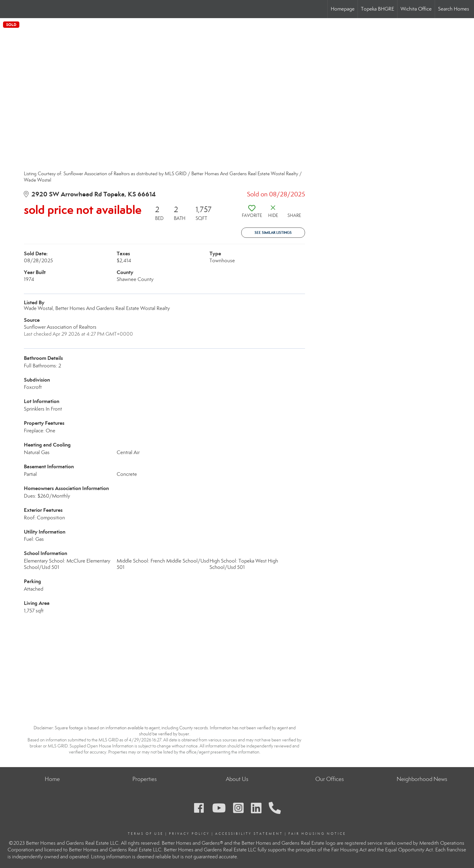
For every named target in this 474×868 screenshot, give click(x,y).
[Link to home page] (8, 9)
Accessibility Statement (249, 834)
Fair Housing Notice (317, 834)
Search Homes (454, 9)
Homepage (343, 9)
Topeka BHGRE (378, 9)
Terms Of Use (146, 834)
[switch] (252, 214)
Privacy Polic (188, 834)
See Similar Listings (273, 232)
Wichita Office (416, 9)
